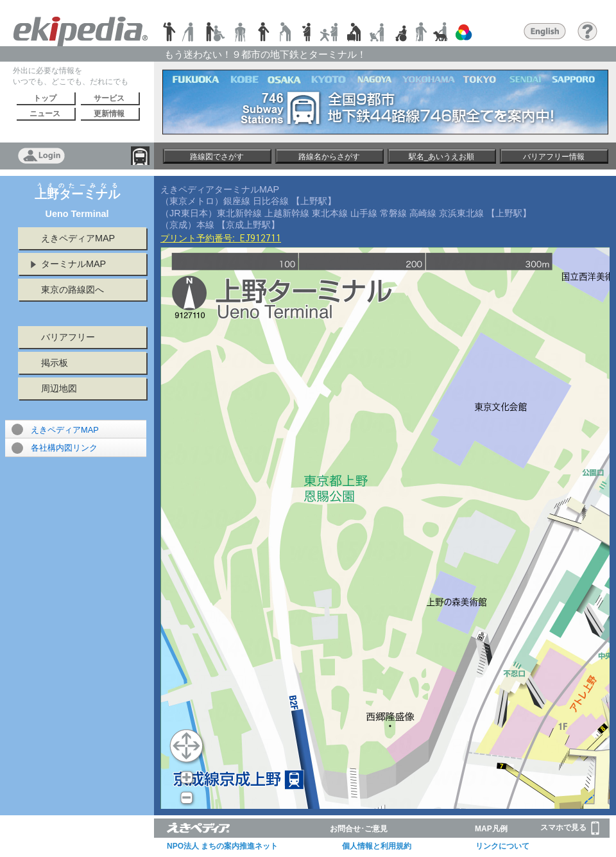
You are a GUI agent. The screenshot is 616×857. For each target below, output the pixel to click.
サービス (109, 98)
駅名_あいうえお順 (442, 157)
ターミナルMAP (73, 264)
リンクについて (502, 846)
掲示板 (55, 363)
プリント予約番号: (221, 238)
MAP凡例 (491, 829)
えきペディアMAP (78, 238)
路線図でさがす (217, 157)
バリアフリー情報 (554, 157)
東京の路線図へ (73, 290)
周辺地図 (59, 388)
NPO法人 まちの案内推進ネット (222, 846)
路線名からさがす (329, 157)
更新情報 (109, 114)
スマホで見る (570, 828)
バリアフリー (68, 337)
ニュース (45, 114)
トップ (45, 98)
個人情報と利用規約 (377, 846)
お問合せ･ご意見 (359, 829)
